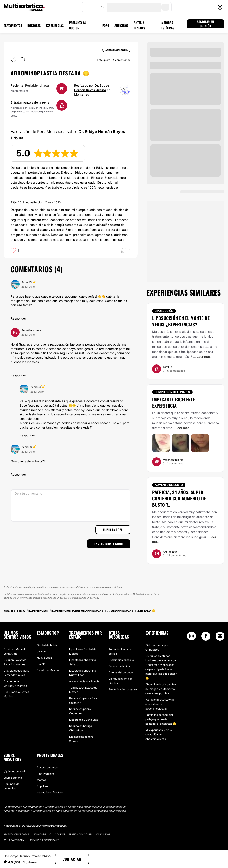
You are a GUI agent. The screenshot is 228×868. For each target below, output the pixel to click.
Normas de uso (42, 834)
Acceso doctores (47, 767)
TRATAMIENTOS (13, 25)
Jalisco (41, 651)
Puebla (41, 664)
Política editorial (15, 840)
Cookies (60, 834)
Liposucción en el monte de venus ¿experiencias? (181, 321)
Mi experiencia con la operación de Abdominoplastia (159, 734)
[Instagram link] (191, 637)
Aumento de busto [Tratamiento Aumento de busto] (169, 485)
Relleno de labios (119, 666)
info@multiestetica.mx (53, 826)
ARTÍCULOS (121, 25)
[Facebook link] (206, 637)
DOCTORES (34, 25)
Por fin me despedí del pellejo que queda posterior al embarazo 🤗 (161, 719)
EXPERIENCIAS (55, 25)
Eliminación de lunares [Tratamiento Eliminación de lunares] (172, 392)
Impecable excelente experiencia (174, 402)
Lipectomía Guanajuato (84, 720)
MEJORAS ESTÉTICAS (168, 25)
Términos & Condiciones (44, 840)
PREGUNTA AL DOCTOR (78, 25)
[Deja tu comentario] (71, 506)
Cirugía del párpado (121, 672)
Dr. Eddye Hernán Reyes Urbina (27, 856)
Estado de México (48, 670)
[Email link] (220, 636)
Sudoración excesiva (122, 660)
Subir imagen (113, 530)
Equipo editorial (13, 778)
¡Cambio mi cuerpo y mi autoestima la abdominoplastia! (160, 704)
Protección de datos (16, 834)
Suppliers (43, 786)
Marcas (41, 780)
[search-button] (165, 7)
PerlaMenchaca (37, 85)
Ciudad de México (48, 645)
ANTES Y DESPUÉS (139, 25)
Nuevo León (44, 658)
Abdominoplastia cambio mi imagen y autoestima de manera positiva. (161, 689)
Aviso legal (103, 834)
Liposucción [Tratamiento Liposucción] (164, 311)
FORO (106, 25)
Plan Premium (45, 774)
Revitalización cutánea (123, 689)
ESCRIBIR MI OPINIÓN (206, 24)
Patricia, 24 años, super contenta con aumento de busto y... (179, 498)
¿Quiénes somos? (14, 771)
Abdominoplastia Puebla (84, 681)
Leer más (204, 357)
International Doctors (50, 792)
